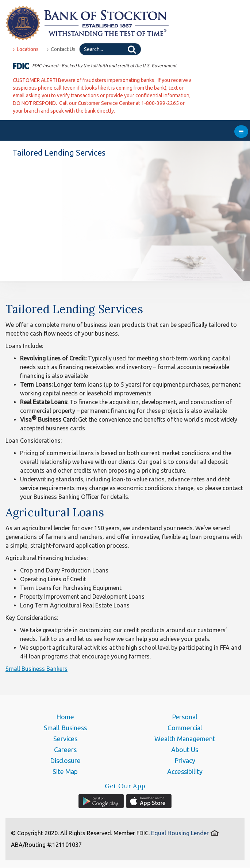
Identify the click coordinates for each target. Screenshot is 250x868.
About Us (185, 750)
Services (65, 739)
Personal (185, 717)
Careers (65, 750)
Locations (26, 49)
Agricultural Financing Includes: (47, 558)
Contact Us (61, 49)
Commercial (185, 728)
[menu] (241, 132)
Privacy (185, 761)
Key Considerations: (32, 618)
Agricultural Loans (55, 512)
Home (65, 717)
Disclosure (65, 761)
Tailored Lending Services (74, 309)
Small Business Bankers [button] (36, 669)
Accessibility (185, 771)
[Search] (110, 49)
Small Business (65, 728)
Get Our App (125, 786)
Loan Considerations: (34, 441)
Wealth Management (185, 739)
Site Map (65, 771)
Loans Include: (24, 346)
